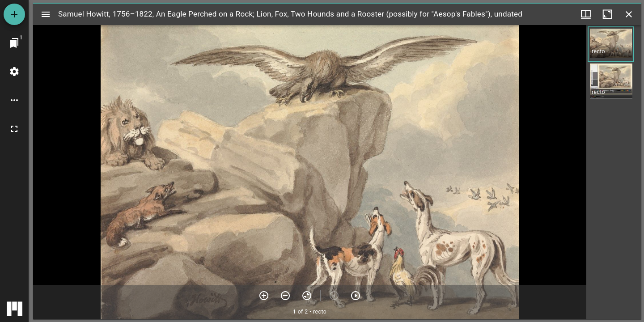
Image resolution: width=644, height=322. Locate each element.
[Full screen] (14, 129)
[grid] (614, 172)
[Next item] (356, 296)
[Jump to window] (14, 43)
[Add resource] (14, 14)
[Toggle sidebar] (46, 14)
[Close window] (629, 14)
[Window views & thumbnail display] (586, 14)
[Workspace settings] (14, 72)
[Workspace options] (14, 100)
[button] (611, 44)
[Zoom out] (285, 296)
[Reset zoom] (307, 296)
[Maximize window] (607, 14)
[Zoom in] (264, 296)
